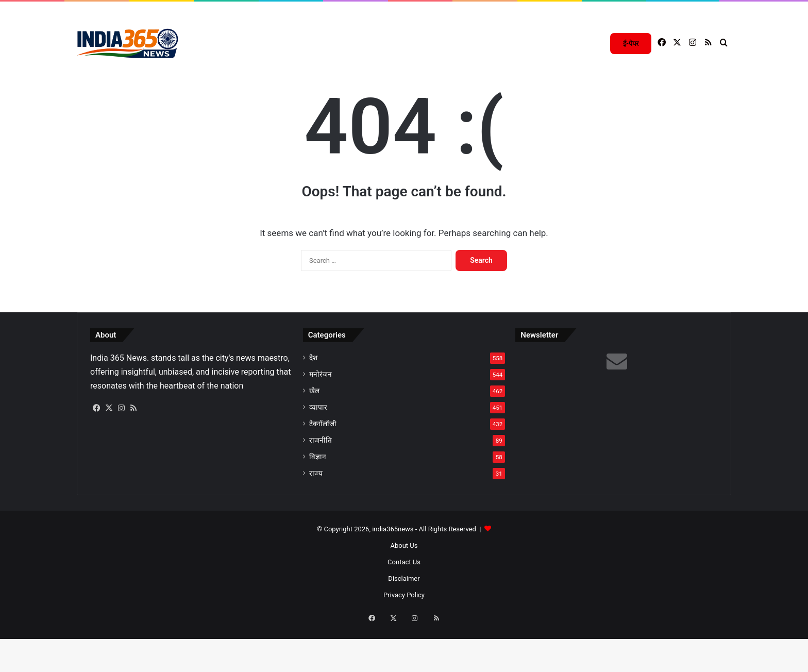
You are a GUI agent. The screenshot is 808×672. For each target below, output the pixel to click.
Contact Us (404, 604)
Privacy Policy (404, 637)
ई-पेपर (631, 44)
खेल (314, 432)
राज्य (316, 515)
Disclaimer (404, 620)
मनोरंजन (321, 416)
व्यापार (318, 449)
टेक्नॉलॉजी (323, 465)
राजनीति (321, 482)
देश (313, 399)
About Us (404, 587)
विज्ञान (318, 498)
